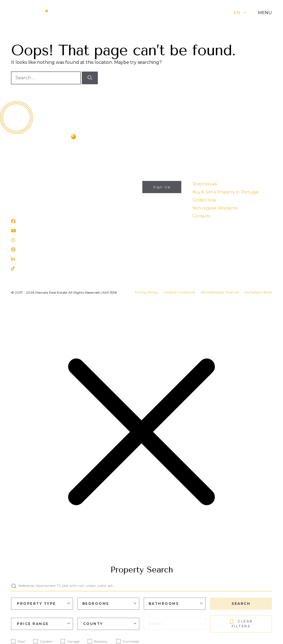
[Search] (90, 78)
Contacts (201, 216)
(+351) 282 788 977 (30, 192)
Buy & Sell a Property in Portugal (225, 192)
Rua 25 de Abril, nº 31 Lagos (38, 207)
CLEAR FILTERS (241, 624)
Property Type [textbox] (36, 604)
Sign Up (162, 187)
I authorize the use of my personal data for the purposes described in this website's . (122, 211)
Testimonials (205, 184)
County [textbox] (93, 624)
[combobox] (42, 604)
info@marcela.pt (28, 184)
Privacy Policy (147, 292)
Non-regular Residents (215, 208)
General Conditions (179, 292)
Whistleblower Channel (220, 292)
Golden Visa (204, 200)
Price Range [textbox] (33, 624)
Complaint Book (258, 292)
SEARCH (241, 604)
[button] (249, 13)
